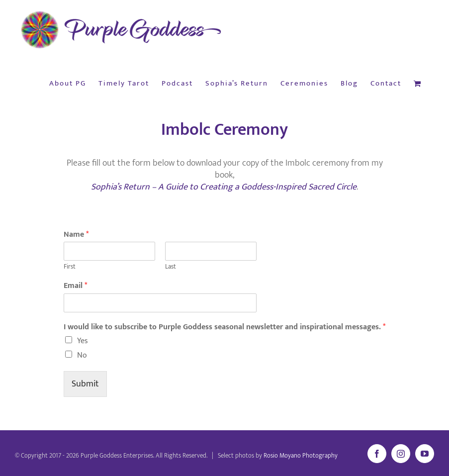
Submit (85, 384)
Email (75, 286)
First (70, 267)
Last (171, 267)
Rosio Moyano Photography (301, 456)
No (82, 355)
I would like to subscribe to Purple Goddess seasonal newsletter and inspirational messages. (224, 328)
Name (76, 235)
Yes (83, 341)
